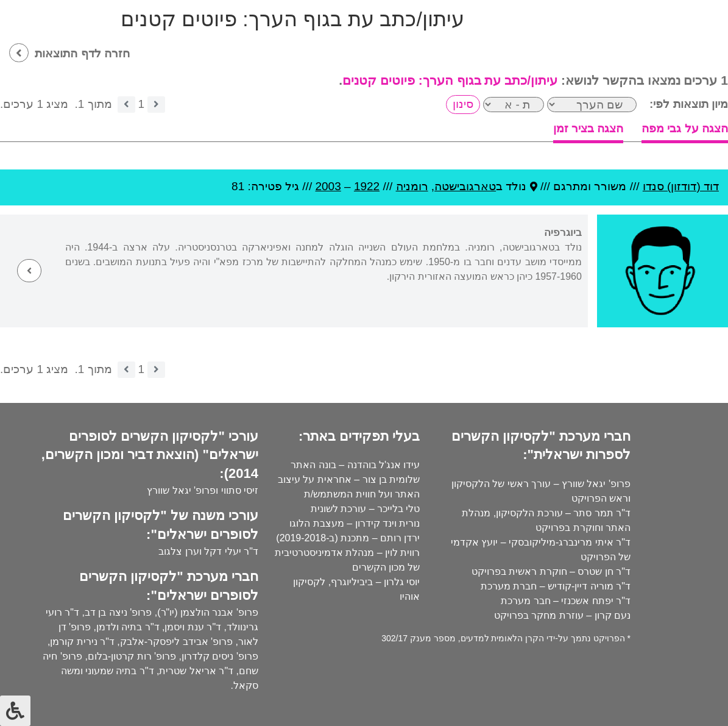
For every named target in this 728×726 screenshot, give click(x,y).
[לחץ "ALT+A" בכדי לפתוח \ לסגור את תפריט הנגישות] (15, 711)
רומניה (412, 186)
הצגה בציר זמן (588, 128)
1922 (367, 186)
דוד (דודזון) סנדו (681, 186)
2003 (328, 186)
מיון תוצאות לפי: (689, 104)
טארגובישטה (465, 186)
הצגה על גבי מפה (685, 128)
